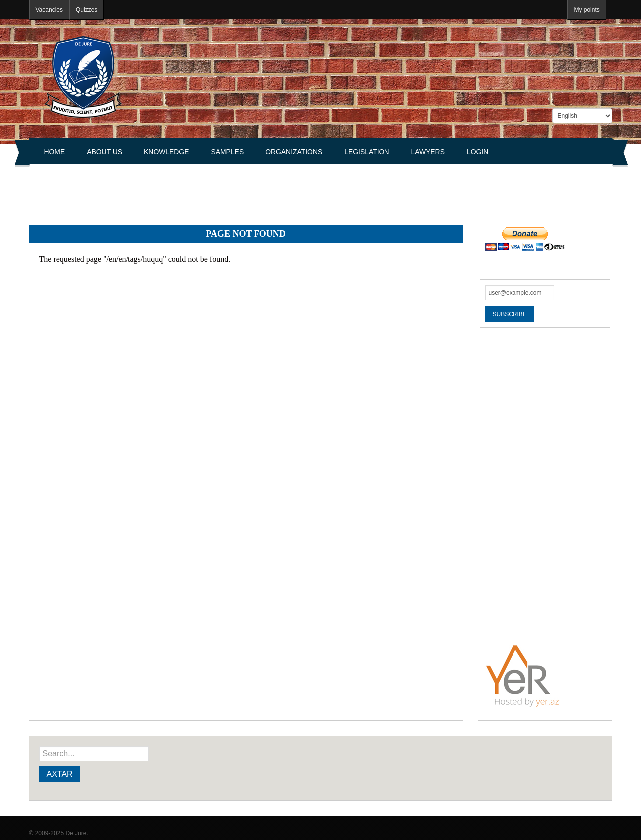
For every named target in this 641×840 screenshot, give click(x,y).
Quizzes (86, 10)
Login (477, 152)
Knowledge (166, 152)
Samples (227, 152)
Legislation (367, 152)
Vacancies (49, 10)
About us (104, 152)
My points (586, 10)
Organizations (294, 152)
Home (55, 152)
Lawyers (428, 152)
